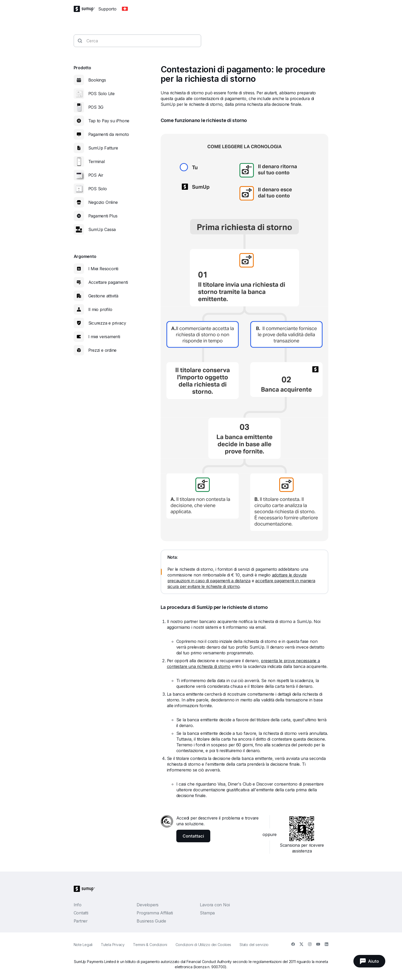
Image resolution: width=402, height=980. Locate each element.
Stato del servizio (254, 945)
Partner (81, 921)
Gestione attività (103, 296)
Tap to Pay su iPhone (109, 121)
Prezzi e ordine (103, 350)
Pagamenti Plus (103, 216)
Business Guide (151, 921)
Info (78, 905)
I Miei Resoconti (103, 269)
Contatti (81, 913)
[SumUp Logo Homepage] (86, 9)
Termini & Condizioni (150, 945)
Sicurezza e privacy (107, 323)
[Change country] (125, 9)
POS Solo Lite (101, 94)
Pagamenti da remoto (109, 134)
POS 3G (96, 107)
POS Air (96, 175)
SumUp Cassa (102, 229)
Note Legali (83, 945)
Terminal (97, 162)
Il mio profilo (100, 309)
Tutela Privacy (113, 945)
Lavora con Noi (215, 905)
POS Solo (98, 189)
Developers (148, 905)
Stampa (207, 913)
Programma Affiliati (155, 913)
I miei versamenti (104, 337)
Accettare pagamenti (108, 282)
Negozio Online (103, 202)
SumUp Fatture (103, 148)
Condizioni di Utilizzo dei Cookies (203, 945)
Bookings (97, 80)
